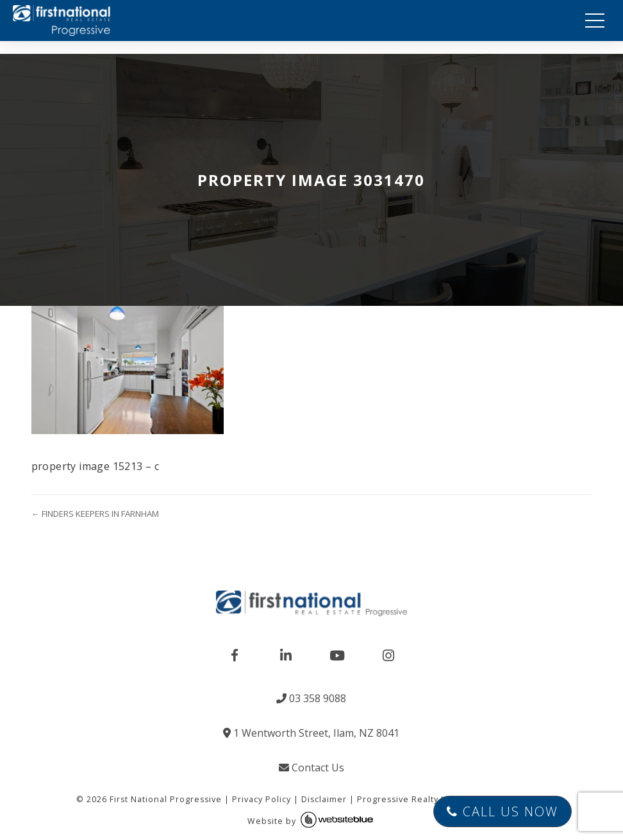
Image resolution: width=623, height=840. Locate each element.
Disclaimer (324, 799)
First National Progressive (166, 799)
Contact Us (311, 768)
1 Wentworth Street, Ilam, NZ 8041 (311, 733)
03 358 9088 (311, 698)
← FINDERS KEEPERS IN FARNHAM (95, 514)
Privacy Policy (262, 799)
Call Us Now (503, 811)
